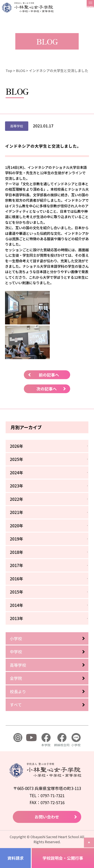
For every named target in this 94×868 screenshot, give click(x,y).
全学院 (16, 678)
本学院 (46, 740)
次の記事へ (47, 389)
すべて (16, 705)
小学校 (16, 638)
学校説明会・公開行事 (63, 858)
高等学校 (18, 665)
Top (9, 70)
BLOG (21, 70)
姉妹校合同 (62, 740)
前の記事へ (49, 375)
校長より (18, 691)
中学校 (16, 652)
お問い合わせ (47, 817)
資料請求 (16, 858)
